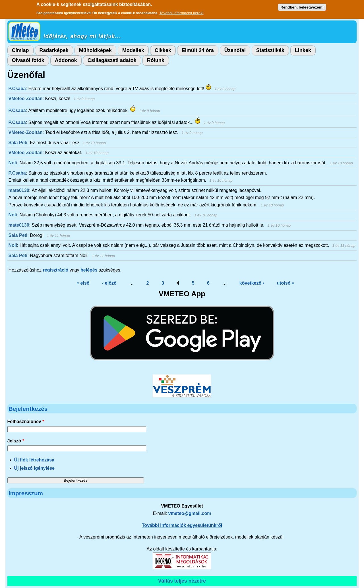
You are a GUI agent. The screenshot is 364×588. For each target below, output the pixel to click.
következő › (252, 283)
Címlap (20, 50)
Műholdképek (95, 50)
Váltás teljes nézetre (182, 581)
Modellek (133, 50)
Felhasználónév (26, 422)
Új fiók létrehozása (34, 460)
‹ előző (109, 283)
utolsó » (285, 283)
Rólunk (156, 60)
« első (83, 283)
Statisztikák (270, 50)
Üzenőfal (235, 50)
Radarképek (54, 50)
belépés (89, 270)
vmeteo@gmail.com (190, 513)
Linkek (303, 50)
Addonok (66, 60)
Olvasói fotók (28, 60)
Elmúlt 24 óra (198, 50)
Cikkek (163, 50)
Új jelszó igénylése (34, 468)
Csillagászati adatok (112, 60)
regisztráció (56, 270)
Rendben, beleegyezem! (302, 7)
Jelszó (16, 441)
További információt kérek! (182, 13)
